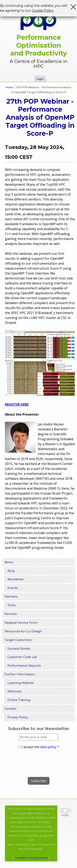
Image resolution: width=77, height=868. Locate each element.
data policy (48, 747)
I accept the (40, 747)
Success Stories (19, 649)
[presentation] (33, 761)
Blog (11, 571)
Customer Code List (22, 657)
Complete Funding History (31, 858)
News (9, 562)
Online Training (19, 700)
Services (11, 614)
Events (13, 588)
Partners (11, 597)
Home (9, 87)
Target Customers (18, 640)
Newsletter (16, 579)
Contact (10, 709)
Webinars (14, 691)
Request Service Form (21, 623)
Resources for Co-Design (23, 631)
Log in (40, 79)
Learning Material (20, 683)
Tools (11, 605)
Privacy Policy (18, 717)
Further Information (20, 674)
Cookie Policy (43, 11)
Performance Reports (24, 666)
